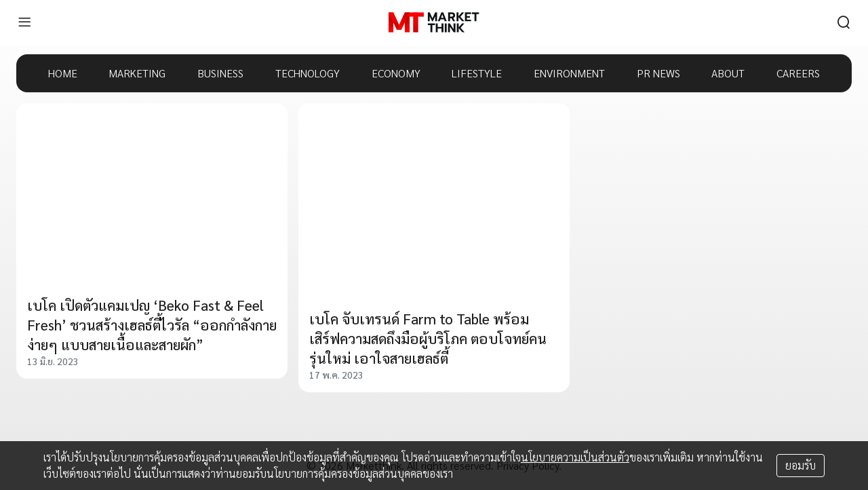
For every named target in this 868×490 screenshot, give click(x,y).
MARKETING (137, 73)
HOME (63, 73)
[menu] (24, 22)
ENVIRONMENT (569, 73)
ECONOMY (396, 73)
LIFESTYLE (477, 73)
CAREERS (798, 73)
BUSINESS (220, 73)
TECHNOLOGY (308, 73)
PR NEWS (658, 73)
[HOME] (434, 22)
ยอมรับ (801, 465)
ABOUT (728, 73)
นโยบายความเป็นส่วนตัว (575, 457)
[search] (844, 22)
